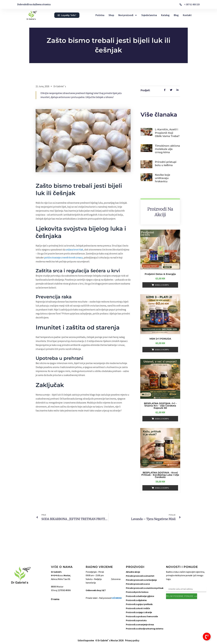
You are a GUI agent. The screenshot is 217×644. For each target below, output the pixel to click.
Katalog (165, 15)
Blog (176, 15)
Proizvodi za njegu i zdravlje (139, 612)
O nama (55, 599)
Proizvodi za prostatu (136, 620)
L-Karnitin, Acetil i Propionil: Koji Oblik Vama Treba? (167, 133)
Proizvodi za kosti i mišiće (138, 608)
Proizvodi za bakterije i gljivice (140, 596)
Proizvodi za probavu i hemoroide (142, 616)
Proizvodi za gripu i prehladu (139, 604)
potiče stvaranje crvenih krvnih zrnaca (63, 258)
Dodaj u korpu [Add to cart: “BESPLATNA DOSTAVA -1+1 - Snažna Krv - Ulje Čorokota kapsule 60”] (162, 419)
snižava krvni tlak (74, 250)
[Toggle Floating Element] (207, 637)
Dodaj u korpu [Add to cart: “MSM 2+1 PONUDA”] (162, 350)
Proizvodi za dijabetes (136, 600)
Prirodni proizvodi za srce (138, 584)
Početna (100, 15)
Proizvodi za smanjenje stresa (140, 624)
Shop (111, 15)
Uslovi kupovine (86, 640)
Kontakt (187, 15)
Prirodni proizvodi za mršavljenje (141, 580)
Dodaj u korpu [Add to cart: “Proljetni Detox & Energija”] (162, 285)
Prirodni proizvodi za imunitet (140, 576)
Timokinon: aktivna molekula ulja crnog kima (167, 149)
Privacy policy (132, 640)
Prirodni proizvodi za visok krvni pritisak (145, 588)
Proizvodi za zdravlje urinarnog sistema (145, 629)
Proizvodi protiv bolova (137, 592)
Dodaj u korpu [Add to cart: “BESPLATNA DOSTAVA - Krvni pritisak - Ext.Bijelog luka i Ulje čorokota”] (162, 488)
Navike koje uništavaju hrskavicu (163, 178)
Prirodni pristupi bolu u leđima (166, 164)
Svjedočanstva (149, 15)
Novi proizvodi (128, 15)
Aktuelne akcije (133, 572)
